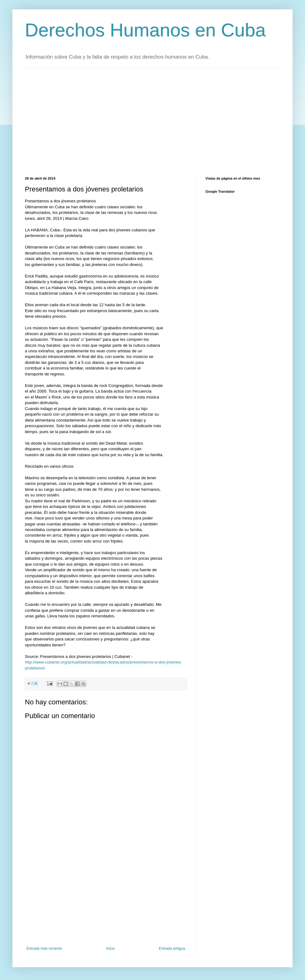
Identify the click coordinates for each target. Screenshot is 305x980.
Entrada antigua (172, 949)
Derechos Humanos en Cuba (145, 30)
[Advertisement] (97, 122)
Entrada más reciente (44, 949)
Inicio (110, 949)
